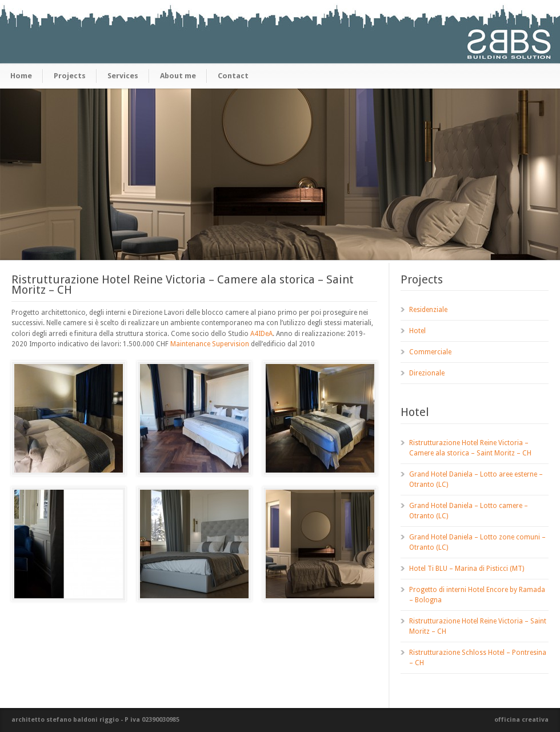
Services (123, 76)
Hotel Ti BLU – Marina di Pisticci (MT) (467, 569)
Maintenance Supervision (210, 344)
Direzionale (427, 373)
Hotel (417, 331)
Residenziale (428, 310)
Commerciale (430, 352)
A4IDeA (261, 334)
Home (21, 76)
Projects (70, 76)
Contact (233, 76)
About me (178, 76)
